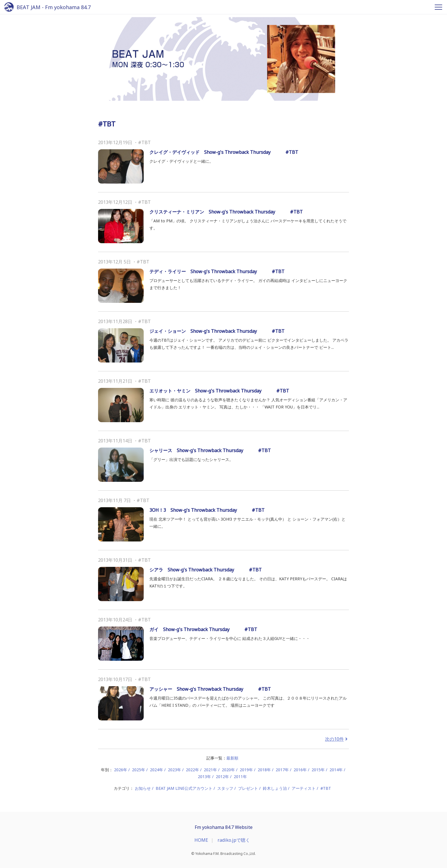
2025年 (139, 770)
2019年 (246, 770)
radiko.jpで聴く (234, 840)
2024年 (157, 770)
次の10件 (337, 739)
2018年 (264, 770)
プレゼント (248, 788)
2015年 (318, 770)
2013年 (204, 777)
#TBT (326, 788)
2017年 (282, 770)
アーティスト (304, 788)
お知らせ (143, 788)
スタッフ (225, 788)
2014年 (336, 770)
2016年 (300, 770)
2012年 (222, 777)
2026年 (121, 770)
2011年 (240, 777)
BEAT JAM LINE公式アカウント (184, 788)
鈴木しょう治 (275, 788)
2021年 (210, 770)
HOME (201, 840)
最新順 (232, 758)
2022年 (192, 770)
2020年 (228, 770)
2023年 (174, 770)
